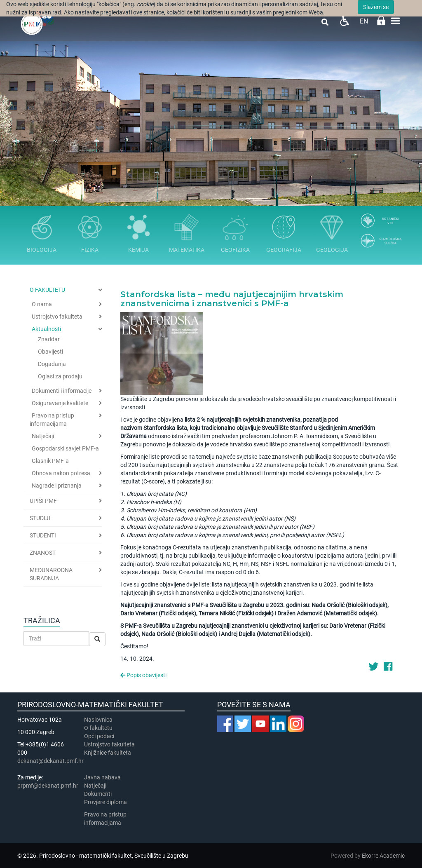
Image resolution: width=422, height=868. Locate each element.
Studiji (40, 518)
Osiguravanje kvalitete (60, 403)
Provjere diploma (105, 802)
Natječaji (43, 436)
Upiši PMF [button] (43, 501)
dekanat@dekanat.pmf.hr (50, 761)
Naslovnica (98, 720)
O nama (42, 304)
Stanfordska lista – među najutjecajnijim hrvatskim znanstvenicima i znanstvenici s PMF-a (232, 299)
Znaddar (49, 339)
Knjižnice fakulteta (108, 753)
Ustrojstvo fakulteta (57, 317)
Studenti (43, 535)
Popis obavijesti (143, 675)
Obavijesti (50, 352)
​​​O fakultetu (98, 728)
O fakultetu (47, 290)
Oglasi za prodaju (60, 376)
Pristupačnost (344, 21)
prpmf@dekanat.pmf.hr (48, 786)
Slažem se (376, 7)
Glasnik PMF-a (50, 461)
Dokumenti (98, 794)
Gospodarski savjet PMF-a (65, 448)
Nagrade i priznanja (57, 486)
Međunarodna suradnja (51, 574)
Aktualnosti (46, 329)
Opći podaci (99, 736)
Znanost (43, 553)
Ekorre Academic (383, 856)
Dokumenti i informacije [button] (62, 391)
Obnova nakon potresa (61, 473)
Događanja (52, 364)
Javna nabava (102, 777)
